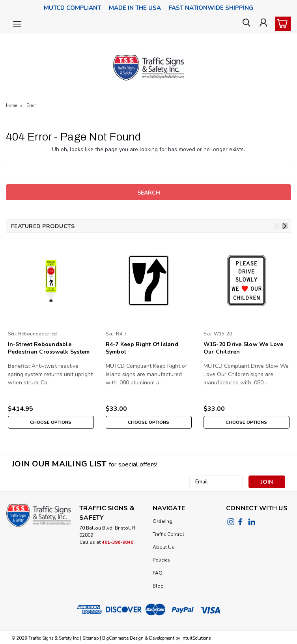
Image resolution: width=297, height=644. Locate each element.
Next (285, 226)
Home (11, 106)
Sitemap (91, 638)
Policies (161, 560)
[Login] (263, 24)
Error (31, 106)
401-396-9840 (118, 542)
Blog (158, 586)
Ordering (163, 521)
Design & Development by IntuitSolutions (170, 638)
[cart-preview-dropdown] (281, 24)
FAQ (158, 573)
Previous (277, 226)
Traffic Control (168, 534)
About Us (163, 547)
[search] (245, 24)
